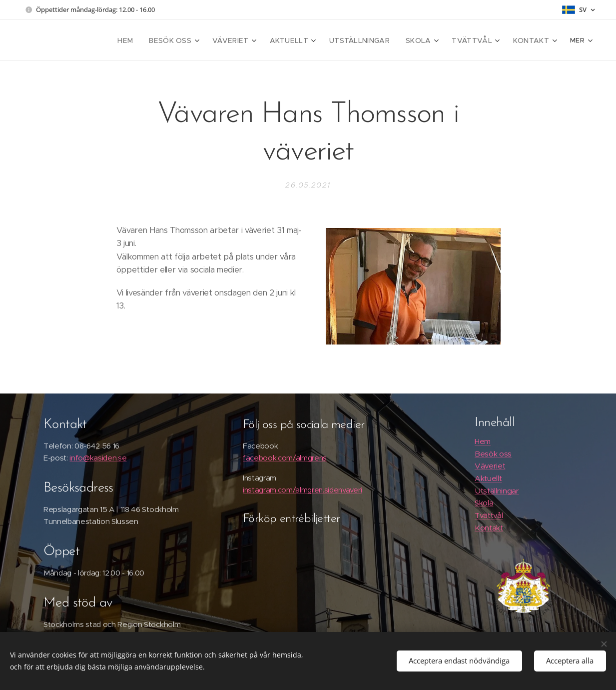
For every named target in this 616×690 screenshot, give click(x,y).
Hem (482, 441)
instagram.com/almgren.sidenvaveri (302, 490)
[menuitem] (117, 40)
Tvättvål (488, 515)
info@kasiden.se (98, 457)
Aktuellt (488, 478)
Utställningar (496, 490)
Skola (483, 503)
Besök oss (493, 453)
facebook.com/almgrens (285, 457)
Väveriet (489, 466)
